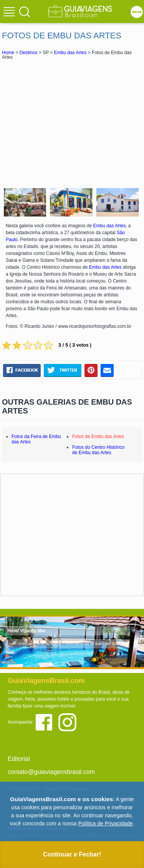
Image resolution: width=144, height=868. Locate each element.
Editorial (19, 759)
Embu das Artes (70, 53)
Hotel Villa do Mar (26, 631)
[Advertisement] (72, 123)
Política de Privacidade (105, 823)
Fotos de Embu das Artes (98, 436)
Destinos (29, 53)
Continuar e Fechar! (72, 854)
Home (8, 53)
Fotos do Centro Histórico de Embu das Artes (98, 450)
